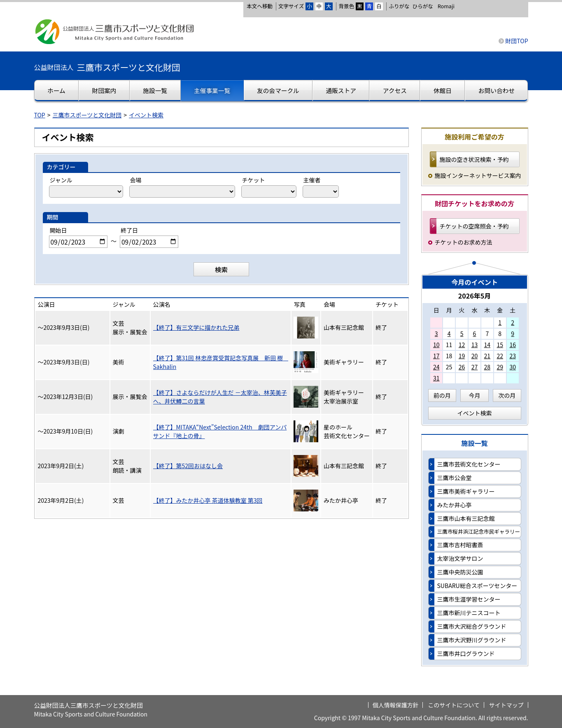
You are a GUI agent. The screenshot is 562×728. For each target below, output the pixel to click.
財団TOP (517, 41)
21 (487, 356)
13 (475, 345)
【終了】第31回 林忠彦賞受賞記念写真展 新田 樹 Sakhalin (221, 362)
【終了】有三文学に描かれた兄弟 (196, 327)
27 (475, 367)
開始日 (58, 230)
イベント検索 (146, 115)
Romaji (446, 6)
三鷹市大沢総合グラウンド (472, 626)
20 (475, 356)
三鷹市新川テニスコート (469, 613)
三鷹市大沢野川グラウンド (472, 640)
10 (436, 345)
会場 (136, 180)
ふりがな (399, 6)
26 (462, 367)
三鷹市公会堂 (455, 478)
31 (436, 378)
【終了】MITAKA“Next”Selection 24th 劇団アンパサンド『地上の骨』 (220, 431)
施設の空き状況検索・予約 (474, 159)
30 (513, 367)
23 (513, 356)
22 (500, 356)
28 (487, 367)
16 (513, 345)
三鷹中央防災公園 (460, 572)
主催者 (312, 180)
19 (462, 356)
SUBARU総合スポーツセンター (477, 586)
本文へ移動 (260, 6)
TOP (40, 115)
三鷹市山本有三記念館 (466, 518)
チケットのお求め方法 (464, 242)
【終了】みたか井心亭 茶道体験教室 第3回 (208, 500)
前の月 (442, 395)
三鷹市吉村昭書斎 (460, 545)
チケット (254, 180)
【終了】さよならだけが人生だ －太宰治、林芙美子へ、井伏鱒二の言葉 (220, 397)
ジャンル (61, 180)
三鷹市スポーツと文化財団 (87, 115)
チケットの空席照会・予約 (474, 226)
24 (436, 367)
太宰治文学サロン (460, 558)
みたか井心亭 (455, 505)
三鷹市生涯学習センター (469, 599)
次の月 (507, 395)
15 (500, 345)
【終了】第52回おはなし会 (188, 466)
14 (487, 345)
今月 (475, 395)
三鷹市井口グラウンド (466, 653)
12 (462, 345)
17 (436, 356)
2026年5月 (475, 296)
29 (500, 367)
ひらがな (423, 6)
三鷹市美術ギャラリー (466, 491)
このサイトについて (454, 705)
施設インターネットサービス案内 (478, 175)
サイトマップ (506, 705)
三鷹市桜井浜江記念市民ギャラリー (479, 531)
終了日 (129, 230)
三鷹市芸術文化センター (469, 464)
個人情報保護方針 (396, 705)
